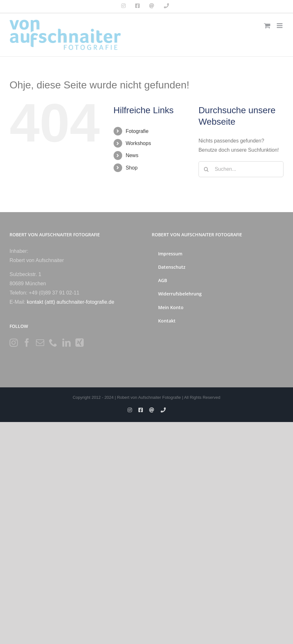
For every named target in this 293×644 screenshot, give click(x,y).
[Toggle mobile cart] (267, 26)
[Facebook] (27, 343)
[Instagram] (14, 343)
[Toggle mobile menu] (280, 26)
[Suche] (206, 169)
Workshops (138, 143)
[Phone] (53, 343)
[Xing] (80, 343)
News (132, 155)
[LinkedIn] (66, 343)
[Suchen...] (241, 169)
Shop (132, 168)
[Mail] (40, 343)
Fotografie (137, 131)
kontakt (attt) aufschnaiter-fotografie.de (70, 302)
